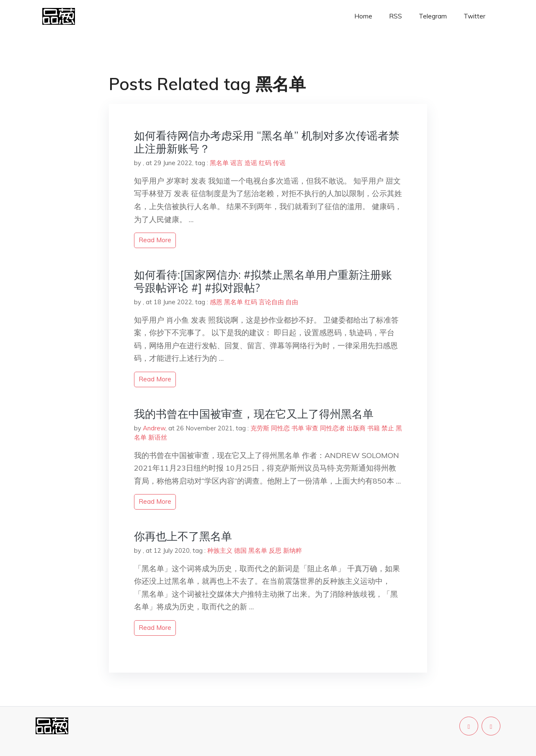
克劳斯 (260, 428)
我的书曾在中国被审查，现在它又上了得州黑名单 (254, 414)
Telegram (433, 16)
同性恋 (280, 428)
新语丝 (158, 437)
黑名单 (219, 163)
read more (155, 240)
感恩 (216, 302)
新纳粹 (292, 550)
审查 (312, 428)
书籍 (374, 428)
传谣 (279, 163)
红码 (265, 163)
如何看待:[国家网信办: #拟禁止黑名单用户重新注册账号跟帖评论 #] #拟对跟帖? (263, 281)
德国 (240, 550)
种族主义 (220, 550)
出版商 (356, 428)
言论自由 (271, 302)
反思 (275, 550)
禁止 (388, 428)
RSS (396, 16)
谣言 (237, 163)
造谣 (251, 163)
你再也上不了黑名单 (183, 536)
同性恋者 (332, 428)
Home (363, 16)
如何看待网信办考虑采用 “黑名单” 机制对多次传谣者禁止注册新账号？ (267, 142)
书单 (298, 428)
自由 (292, 302)
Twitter (474, 16)
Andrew (154, 428)
